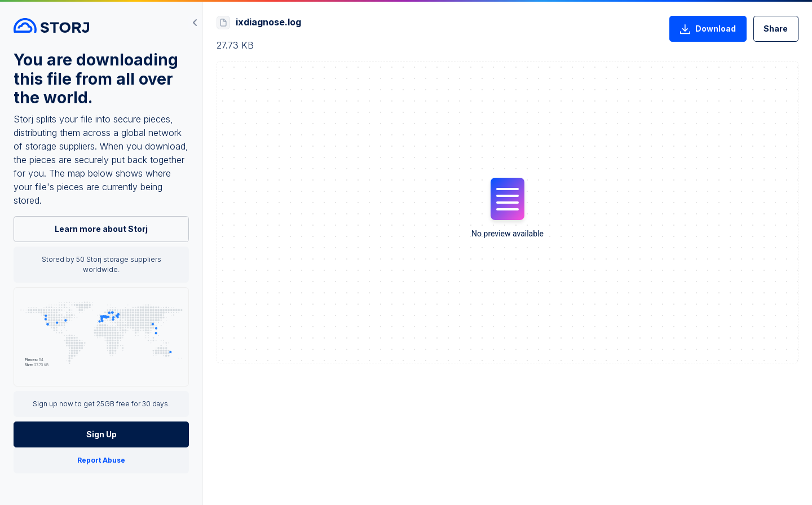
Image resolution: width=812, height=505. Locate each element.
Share (776, 28)
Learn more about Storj (101, 229)
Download (708, 29)
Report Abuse (101, 460)
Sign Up (101, 434)
